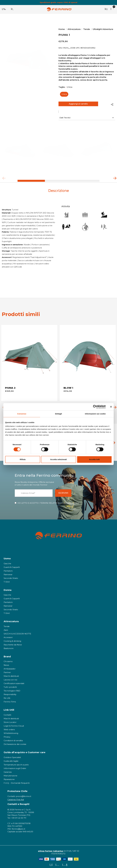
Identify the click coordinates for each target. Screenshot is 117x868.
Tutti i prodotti (10, 685)
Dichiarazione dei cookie (15, 742)
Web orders (9, 727)
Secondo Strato (11, 576)
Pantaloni (8, 569)
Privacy (7, 735)
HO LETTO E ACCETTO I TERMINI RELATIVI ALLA (48, 501)
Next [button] (114, 179)
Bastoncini (9, 646)
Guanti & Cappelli (12, 565)
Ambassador (10, 667)
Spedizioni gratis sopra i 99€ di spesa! (58, 2)
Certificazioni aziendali (14, 681)
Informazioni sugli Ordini (15, 766)
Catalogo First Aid (16, 797)
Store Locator (10, 720)
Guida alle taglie (11, 759)
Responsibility (10, 692)
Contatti (7, 713)
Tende (7, 624)
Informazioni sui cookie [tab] (95, 414)
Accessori (8, 635)
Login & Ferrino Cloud (14, 724)
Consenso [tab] (22, 414)
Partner (7, 670)
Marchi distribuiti (11, 674)
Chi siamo (8, 659)
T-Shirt (7, 580)
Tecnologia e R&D (12, 689)
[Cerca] (12, 9)
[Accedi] (106, 9)
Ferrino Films (10, 700)
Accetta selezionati (58, 459)
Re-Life (7, 696)
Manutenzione (10, 773)
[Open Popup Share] (112, 104)
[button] (87, 119)
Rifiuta (23, 459)
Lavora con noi (10, 678)
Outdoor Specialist (12, 755)
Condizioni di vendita (13, 738)
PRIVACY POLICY (71, 501)
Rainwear (8, 572)
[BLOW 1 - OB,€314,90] (88, 354)
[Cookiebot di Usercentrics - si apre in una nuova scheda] (95, 407)
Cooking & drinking (12, 639)
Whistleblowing (11, 731)
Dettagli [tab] (58, 414)
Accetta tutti (94, 459)
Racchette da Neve (13, 642)
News (6, 663)
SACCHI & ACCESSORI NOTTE (17, 632)
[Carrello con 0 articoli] (112, 9)
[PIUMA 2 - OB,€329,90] (29, 354)
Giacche (7, 561)
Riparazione (9, 777)
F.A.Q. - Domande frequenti (17, 781)
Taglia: (65, 87)
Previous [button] (3, 179)
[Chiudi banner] (111, 407)
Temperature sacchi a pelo (16, 762)
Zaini (6, 628)
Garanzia (8, 770)
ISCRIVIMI (65, 491)
